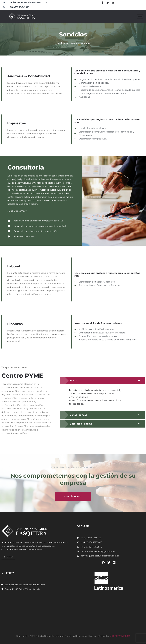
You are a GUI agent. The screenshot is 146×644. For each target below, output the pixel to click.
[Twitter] (108, 3)
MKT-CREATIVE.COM (120, 636)
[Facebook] (103, 3)
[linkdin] (113, 3)
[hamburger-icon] (140, 16)
